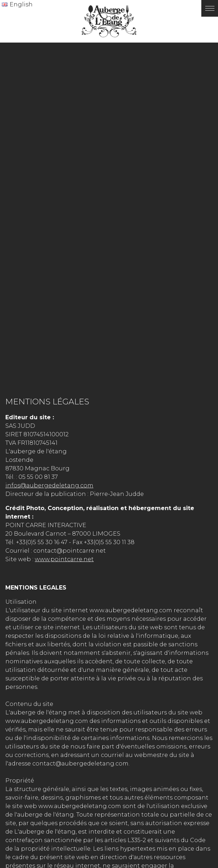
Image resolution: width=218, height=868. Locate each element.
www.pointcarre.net (64, 559)
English (21, 4)
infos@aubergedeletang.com (49, 485)
